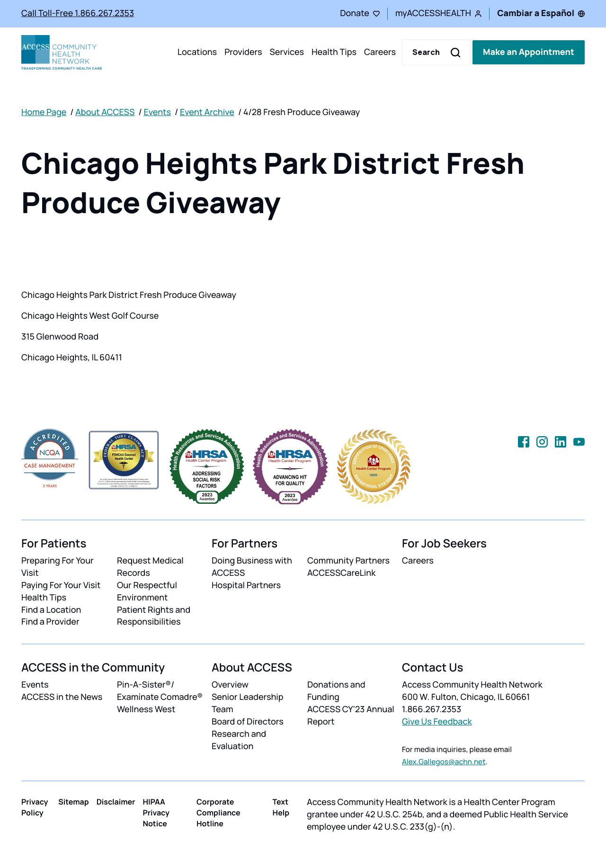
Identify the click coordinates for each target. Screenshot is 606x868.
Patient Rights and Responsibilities (154, 616)
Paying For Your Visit (61, 585)
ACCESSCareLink (341, 573)
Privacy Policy (35, 807)
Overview (230, 685)
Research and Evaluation (239, 740)
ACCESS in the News (62, 697)
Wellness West (146, 709)
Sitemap (73, 802)
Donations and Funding (336, 691)
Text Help (281, 807)
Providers (243, 52)
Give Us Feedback (437, 722)
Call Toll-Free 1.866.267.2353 (78, 13)
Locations (197, 52)
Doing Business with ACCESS (252, 567)
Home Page (44, 112)
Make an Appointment (529, 52)
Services (287, 52)
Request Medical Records (150, 567)
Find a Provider (50, 622)
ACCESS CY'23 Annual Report (351, 716)
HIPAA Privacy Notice (156, 813)
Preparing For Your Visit (58, 567)
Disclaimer (116, 802)
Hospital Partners (246, 585)
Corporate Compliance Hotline (218, 813)
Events (157, 112)
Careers (380, 52)
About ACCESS (105, 112)
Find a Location (51, 610)
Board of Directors (248, 722)
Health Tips (334, 52)
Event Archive (207, 112)
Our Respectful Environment (147, 591)
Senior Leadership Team (248, 703)
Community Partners (348, 561)
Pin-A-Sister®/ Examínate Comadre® (160, 691)
